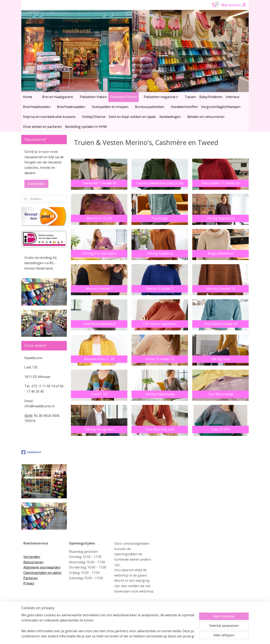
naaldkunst (31, 452)
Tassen (190, 97)
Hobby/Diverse (94, 117)
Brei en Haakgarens (58, 97)
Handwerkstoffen (184, 107)
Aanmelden (36, 184)
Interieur (233, 97)
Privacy (29, 583)
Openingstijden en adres (42, 573)
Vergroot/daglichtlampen (221, 107)
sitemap (118, 636)
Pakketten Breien (124, 97)
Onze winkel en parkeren (42, 127)
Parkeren (31, 578)
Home (28, 97)
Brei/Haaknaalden (71, 107)
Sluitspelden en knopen (110, 107)
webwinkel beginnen (142, 636)
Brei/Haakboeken (37, 107)
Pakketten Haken (93, 97)
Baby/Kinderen (211, 97)
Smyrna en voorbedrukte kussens (49, 117)
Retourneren (33, 562)
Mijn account (234, 5)
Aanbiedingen (170, 117)
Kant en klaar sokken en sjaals (132, 117)
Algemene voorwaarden (42, 567)
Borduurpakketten (150, 107)
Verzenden (32, 557)
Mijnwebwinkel (178, 636)
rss (126, 636)
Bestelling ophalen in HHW (86, 127)
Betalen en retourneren (206, 117)
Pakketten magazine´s (161, 97)
